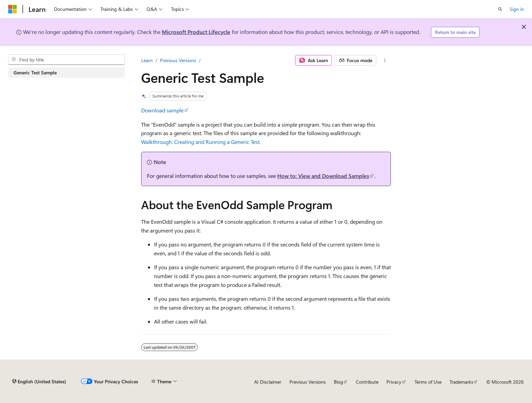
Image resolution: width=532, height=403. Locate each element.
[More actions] (385, 60)
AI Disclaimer (268, 382)
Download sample (162, 110)
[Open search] (500, 9)
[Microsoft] (13, 9)
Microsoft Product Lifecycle (196, 32)
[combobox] (66, 60)
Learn (147, 60)
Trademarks (461, 382)
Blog (338, 382)
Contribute (367, 382)
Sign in (517, 9)
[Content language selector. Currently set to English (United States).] (39, 382)
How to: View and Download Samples (323, 176)
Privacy (394, 382)
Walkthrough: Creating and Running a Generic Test (200, 142)
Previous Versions (178, 60)
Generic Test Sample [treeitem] (35, 72)
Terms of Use (428, 382)
